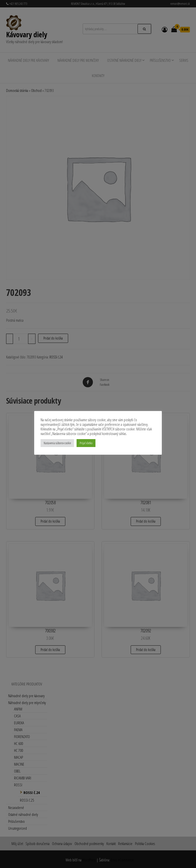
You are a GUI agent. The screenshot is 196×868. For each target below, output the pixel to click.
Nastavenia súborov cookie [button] (57, 443)
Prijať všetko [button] (86, 443)
